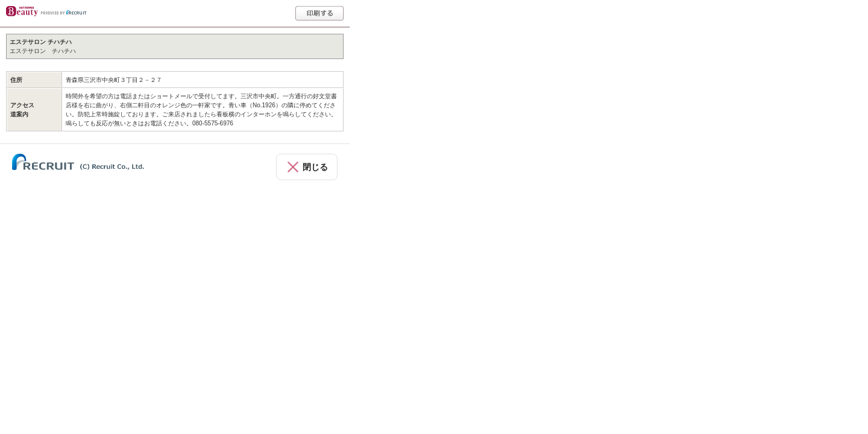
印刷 (319, 13)
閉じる (315, 167)
